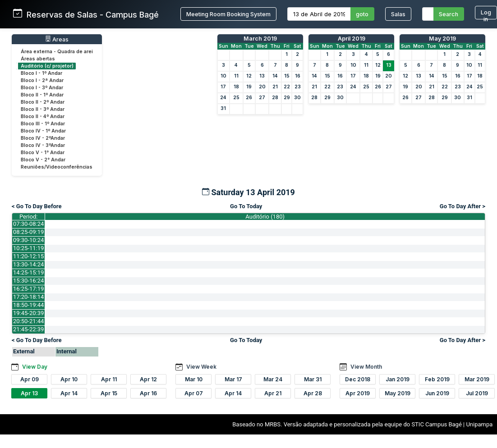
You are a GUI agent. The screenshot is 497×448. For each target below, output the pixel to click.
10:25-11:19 (28, 248)
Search (449, 14)
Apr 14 (69, 393)
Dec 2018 (358, 379)
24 (223, 98)
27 (262, 98)
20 (262, 87)
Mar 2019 (477, 379)
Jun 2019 (437, 393)
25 (236, 98)
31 (223, 108)
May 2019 (442, 39)
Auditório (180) (265, 217)
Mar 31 (313, 379)
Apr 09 (30, 379)
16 (298, 76)
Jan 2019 (398, 379)
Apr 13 (29, 393)
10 (223, 76)
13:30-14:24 (28, 264)
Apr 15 (109, 393)
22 (287, 87)
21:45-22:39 (28, 329)
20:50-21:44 (28, 321)
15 (287, 76)
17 (223, 87)
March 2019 (260, 39)
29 (287, 98)
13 (262, 76)
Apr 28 (313, 393)
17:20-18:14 (28, 297)
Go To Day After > (462, 206)
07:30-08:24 (28, 224)
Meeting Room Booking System (228, 14)
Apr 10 (69, 379)
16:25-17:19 (28, 289)
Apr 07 (194, 393)
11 (236, 76)
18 (236, 87)
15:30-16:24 (28, 281)
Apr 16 (148, 393)
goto (362, 14)
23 (298, 87)
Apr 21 (273, 393)
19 (249, 87)
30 (297, 98)
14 (275, 76)
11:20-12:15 (28, 256)
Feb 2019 (437, 379)
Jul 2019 (477, 393)
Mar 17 (233, 379)
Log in (486, 14)
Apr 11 (109, 379)
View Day (35, 367)
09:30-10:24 (28, 240)
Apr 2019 (358, 393)
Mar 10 (194, 379)
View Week (201, 367)
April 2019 (352, 39)
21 (275, 87)
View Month (366, 367)
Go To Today (246, 206)
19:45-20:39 (28, 313)
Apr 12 (148, 379)
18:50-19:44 (28, 305)
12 (249, 76)
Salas (398, 14)
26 (249, 98)
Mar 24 (273, 379)
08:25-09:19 (28, 232)
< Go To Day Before (37, 206)
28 (275, 98)
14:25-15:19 (28, 272)
